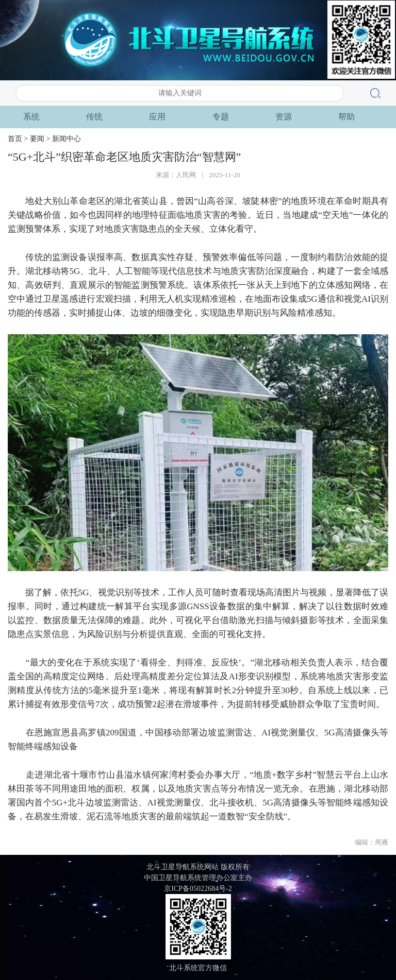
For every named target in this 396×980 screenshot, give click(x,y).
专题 (346, 117)
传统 (221, 117)
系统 (157, 117)
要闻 (94, 117)
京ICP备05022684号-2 (198, 889)
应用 (284, 117)
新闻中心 (67, 139)
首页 (31, 117)
